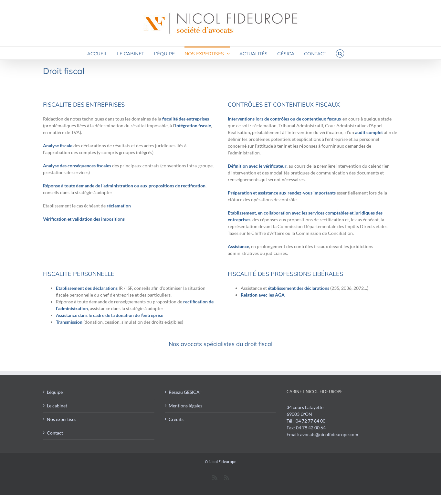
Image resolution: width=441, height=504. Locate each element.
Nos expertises (62, 419)
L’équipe (55, 392)
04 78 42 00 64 (311, 428)
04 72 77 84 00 (310, 421)
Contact (55, 433)
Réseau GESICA (184, 392)
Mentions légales (185, 406)
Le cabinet (57, 406)
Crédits (176, 419)
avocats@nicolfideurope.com (329, 434)
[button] (340, 53)
